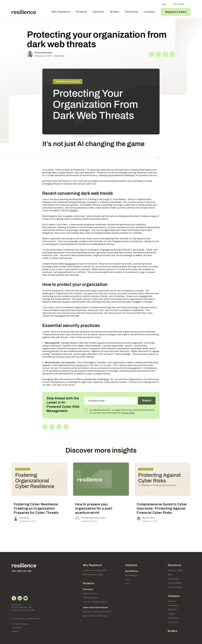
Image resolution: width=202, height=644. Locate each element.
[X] (151, 54)
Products (81, 12)
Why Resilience (61, 12)
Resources (132, 12)
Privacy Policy (128, 413)
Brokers (115, 12)
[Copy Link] (172, 54)
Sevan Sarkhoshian (43, 53)
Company (150, 12)
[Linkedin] (158, 54)
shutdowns (71, 264)
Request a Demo (176, 12)
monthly (74, 211)
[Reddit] (165, 54)
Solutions (98, 12)
